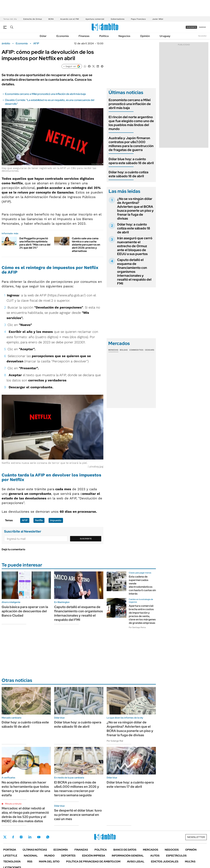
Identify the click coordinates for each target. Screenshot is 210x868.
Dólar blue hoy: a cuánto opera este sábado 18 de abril (131, 161)
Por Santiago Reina (137, 627)
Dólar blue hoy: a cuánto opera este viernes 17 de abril (130, 784)
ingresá (202, 27)
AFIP (36, 43)
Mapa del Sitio (49, 862)
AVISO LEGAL (136, 862)
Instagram (21, 837)
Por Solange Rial (115, 741)
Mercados (151, 850)
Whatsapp (48, 837)
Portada (10, 850)
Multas (190, 862)
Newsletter (202, 36)
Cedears (150, 350)
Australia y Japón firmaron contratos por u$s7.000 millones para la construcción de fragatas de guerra (131, 144)
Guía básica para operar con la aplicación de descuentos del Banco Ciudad (25, 611)
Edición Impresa (94, 856)
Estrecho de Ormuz (33, 19)
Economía (63, 36)
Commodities (136, 350)
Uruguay (165, 36)
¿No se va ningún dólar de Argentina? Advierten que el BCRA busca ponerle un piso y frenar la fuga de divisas (135, 209)
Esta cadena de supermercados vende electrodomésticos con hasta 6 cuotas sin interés (142, 585)
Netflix (39, 520)
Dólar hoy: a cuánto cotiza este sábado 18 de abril (128, 174)
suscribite (191, 27)
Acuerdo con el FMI (70, 19)
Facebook (13, 837)
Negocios (124, 36)
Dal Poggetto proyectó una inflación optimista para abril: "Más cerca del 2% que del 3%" (35, 243)
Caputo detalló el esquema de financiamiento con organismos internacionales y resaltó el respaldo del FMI (134, 272)
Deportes (68, 856)
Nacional (31, 856)
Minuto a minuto (13, 804)
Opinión (145, 36)
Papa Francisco (138, 19)
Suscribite (86, 539)
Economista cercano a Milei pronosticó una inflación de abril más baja (45, 94)
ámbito (6, 43)
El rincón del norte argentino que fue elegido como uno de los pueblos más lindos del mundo (131, 123)
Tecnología (12, 862)
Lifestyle (10, 856)
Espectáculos (176, 856)
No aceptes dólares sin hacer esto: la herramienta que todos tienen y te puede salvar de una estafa (26, 789)
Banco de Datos (125, 850)
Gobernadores (118, 19)
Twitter (5, 837)
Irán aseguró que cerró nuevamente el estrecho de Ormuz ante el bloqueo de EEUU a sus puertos (135, 246)
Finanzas (84, 36)
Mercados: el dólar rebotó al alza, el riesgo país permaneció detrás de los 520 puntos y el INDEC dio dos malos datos (25, 815)
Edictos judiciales (165, 862)
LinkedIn (30, 837)
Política (104, 36)
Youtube (39, 837)
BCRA (51, 19)
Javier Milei (158, 19)
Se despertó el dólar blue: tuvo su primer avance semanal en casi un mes (78, 815)
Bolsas (124, 350)
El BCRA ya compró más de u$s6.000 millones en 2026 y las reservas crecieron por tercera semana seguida (77, 789)
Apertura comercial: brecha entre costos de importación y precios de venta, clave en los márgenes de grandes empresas (142, 614)
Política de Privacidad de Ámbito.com (93, 862)
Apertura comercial (95, 19)
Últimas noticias (35, 850)
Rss (30, 862)
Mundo (49, 856)
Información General (128, 856)
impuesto (56, 520)
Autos (155, 856)
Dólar (43, 36)
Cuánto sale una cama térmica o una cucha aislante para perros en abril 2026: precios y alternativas (86, 245)
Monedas (113, 350)
